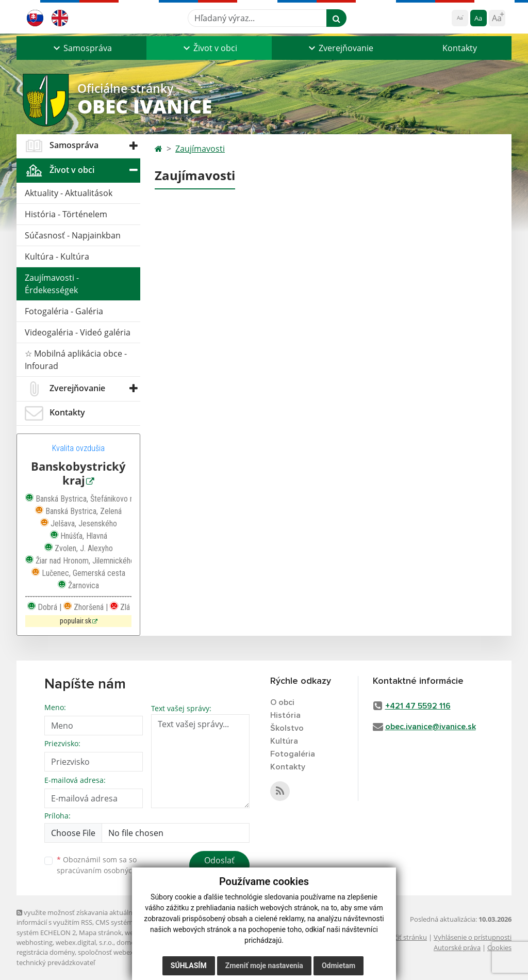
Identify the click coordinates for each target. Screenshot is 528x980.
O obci (282, 702)
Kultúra (284, 741)
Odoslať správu (219, 866)
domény (129, 942)
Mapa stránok (100, 933)
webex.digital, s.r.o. (85, 942)
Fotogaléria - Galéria (64, 311)
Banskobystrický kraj (78, 473)
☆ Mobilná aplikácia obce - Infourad (76, 360)
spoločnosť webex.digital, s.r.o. (125, 952)
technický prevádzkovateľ (56, 962)
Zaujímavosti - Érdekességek (52, 284)
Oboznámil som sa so (109, 865)
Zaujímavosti (200, 149)
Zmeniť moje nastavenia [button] (264, 966)
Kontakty (460, 48)
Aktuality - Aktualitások (69, 193)
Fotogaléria (293, 754)
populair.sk (76, 621)
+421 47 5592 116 (418, 706)
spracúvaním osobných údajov (109, 870)
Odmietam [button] (339, 966)
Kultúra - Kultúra (57, 256)
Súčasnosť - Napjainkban (73, 235)
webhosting (35, 942)
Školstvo (287, 728)
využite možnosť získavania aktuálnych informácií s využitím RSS (80, 917)
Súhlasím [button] (189, 966)
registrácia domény (46, 952)
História (285, 715)
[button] (81, 48)
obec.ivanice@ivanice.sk (431, 727)
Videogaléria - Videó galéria (78, 332)
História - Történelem (66, 214)
